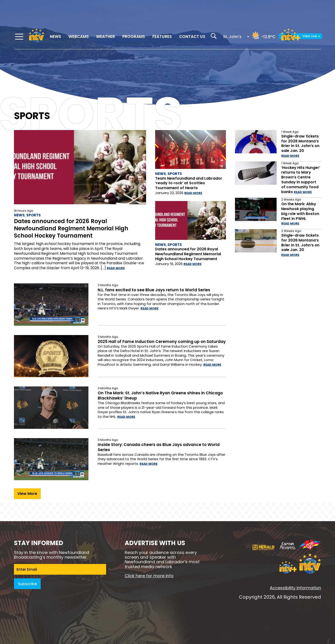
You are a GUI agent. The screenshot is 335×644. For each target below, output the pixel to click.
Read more (116, 268)
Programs (134, 37)
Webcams (79, 37)
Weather (106, 37)
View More (27, 494)
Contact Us (192, 37)
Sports (33, 215)
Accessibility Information (295, 588)
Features (162, 37)
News (55, 37)
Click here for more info (149, 576)
